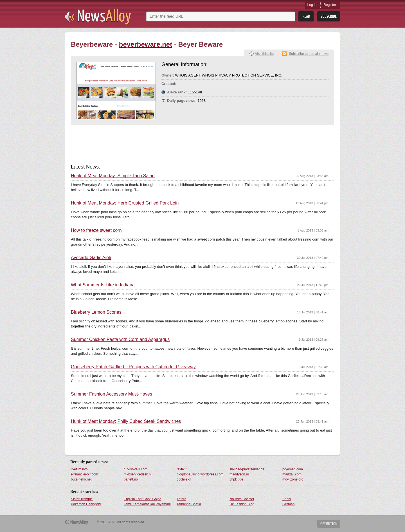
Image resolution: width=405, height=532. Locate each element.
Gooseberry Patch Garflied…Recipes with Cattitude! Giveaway (133, 367)
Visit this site (264, 54)
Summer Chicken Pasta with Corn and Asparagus (120, 340)
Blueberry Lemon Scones (96, 312)
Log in (312, 5)
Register (330, 5)
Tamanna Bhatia (189, 504)
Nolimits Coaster (242, 499)
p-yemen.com (293, 469)
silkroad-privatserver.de (247, 469)
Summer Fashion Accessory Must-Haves (112, 394)
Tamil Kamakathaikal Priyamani (147, 504)
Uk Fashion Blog (242, 504)
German (288, 504)
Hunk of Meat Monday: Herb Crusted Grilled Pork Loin (125, 203)
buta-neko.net (81, 479)
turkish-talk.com (136, 469)
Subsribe (329, 16)
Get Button (329, 524)
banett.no (131, 479)
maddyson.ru (239, 474)
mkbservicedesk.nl (138, 474)
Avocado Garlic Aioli (91, 258)
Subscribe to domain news (309, 54)
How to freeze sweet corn (96, 230)
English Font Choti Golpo (142, 499)
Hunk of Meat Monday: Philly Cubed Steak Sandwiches (126, 421)
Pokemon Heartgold (86, 504)
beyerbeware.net (146, 44)
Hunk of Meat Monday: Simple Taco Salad (113, 176)
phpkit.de (236, 479)
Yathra (181, 499)
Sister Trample (82, 499)
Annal (287, 499)
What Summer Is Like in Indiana (103, 285)
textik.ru (183, 469)
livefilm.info (79, 469)
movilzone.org (293, 479)
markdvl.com (292, 474)
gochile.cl (184, 479)
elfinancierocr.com (85, 474)
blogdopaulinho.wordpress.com (200, 474)
